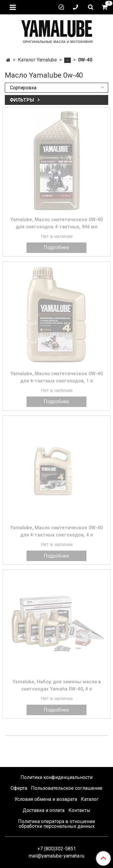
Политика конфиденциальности (56, 777)
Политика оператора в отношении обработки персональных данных (56, 824)
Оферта (19, 788)
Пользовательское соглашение (67, 788)
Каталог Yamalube (37, 60)
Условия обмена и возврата (46, 799)
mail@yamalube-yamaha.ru (56, 856)
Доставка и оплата (44, 810)
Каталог (90, 799)
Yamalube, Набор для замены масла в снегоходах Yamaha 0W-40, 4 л (57, 685)
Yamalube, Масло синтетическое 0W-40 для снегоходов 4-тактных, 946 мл (56, 223)
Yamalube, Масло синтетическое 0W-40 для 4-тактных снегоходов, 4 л (56, 531)
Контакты (79, 810)
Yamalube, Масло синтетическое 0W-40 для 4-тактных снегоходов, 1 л (56, 377)
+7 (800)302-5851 (57, 849)
